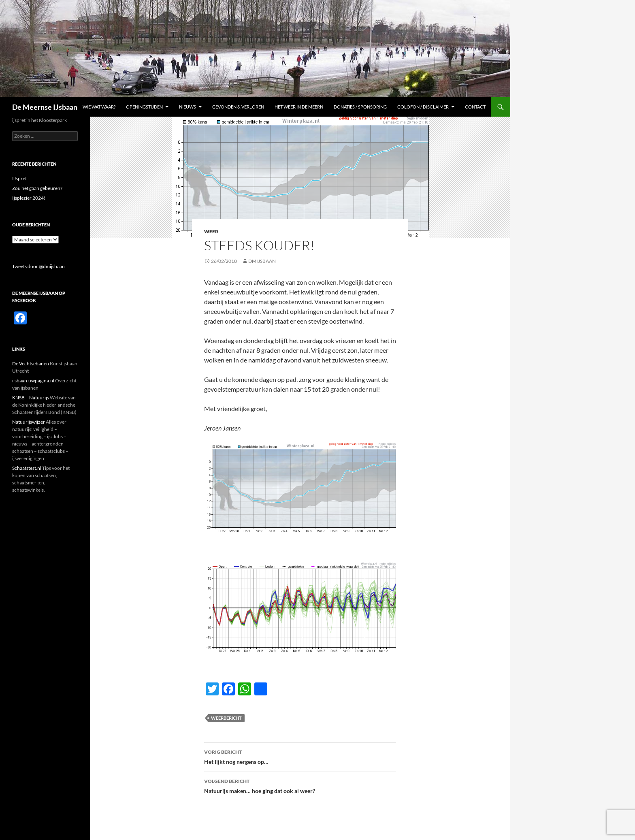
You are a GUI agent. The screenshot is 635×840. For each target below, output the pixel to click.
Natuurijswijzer (29, 422)
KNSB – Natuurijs (31, 398)
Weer (211, 231)
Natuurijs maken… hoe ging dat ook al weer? (300, 785)
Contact (475, 107)
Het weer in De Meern (299, 107)
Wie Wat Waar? (99, 107)
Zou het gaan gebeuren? (37, 188)
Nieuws (188, 107)
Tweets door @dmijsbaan (38, 266)
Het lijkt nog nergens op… (300, 756)
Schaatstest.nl (27, 468)
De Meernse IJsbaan (45, 107)
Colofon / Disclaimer (423, 107)
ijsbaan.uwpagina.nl (33, 381)
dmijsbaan (262, 261)
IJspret (19, 178)
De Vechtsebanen (31, 364)
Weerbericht (226, 718)
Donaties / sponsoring (360, 107)
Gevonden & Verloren (238, 107)
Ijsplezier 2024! (29, 198)
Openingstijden (144, 107)
